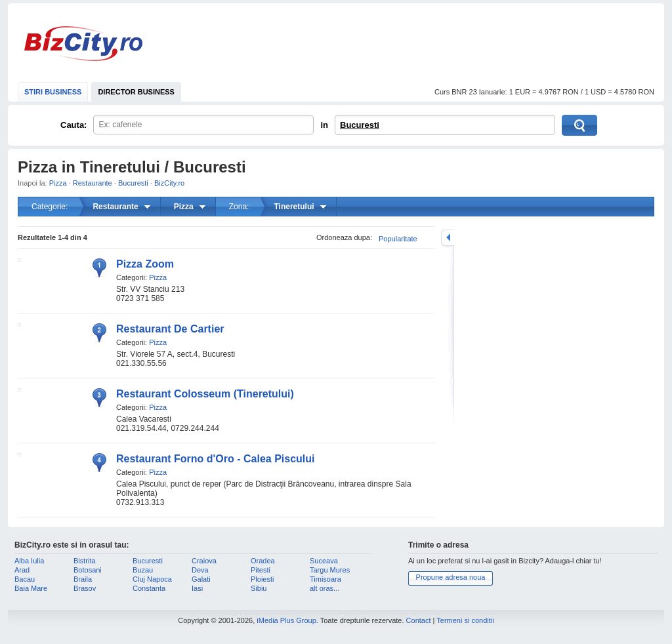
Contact (419, 620)
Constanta (149, 588)
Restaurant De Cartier (170, 329)
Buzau (143, 570)
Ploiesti (262, 579)
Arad (22, 570)
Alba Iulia (29, 561)
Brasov (85, 588)
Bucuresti (360, 125)
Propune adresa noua (451, 577)
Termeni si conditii (465, 620)
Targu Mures (330, 570)
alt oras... (325, 588)
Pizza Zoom (145, 264)
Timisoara (325, 579)
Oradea (263, 561)
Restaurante (93, 183)
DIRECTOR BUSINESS (136, 92)
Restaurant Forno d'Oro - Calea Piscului (216, 459)
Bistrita (85, 561)
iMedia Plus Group (286, 620)
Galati (201, 579)
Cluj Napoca (152, 579)
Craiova (204, 561)
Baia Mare (31, 588)
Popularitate (398, 239)
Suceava (324, 561)
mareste (448, 238)
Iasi (197, 588)
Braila (83, 579)
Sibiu (259, 588)
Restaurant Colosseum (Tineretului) (205, 394)
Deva (200, 570)
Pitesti (261, 570)
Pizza (58, 183)
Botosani (88, 570)
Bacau (25, 579)
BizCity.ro (83, 44)
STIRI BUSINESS (53, 92)
